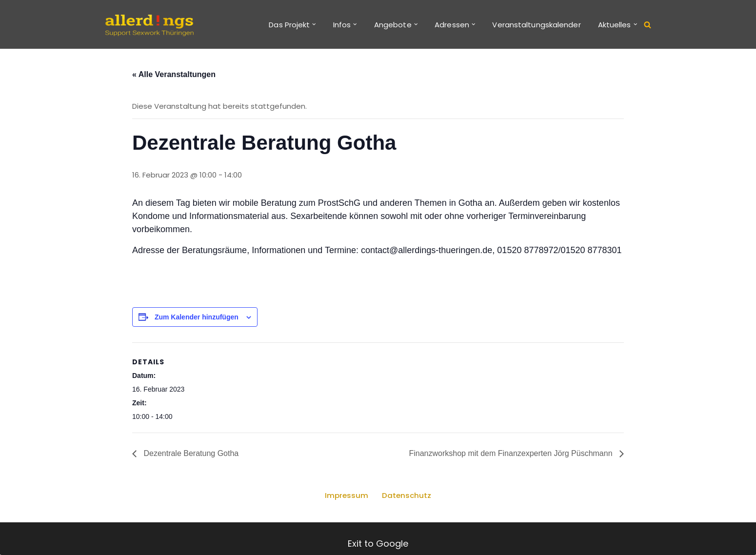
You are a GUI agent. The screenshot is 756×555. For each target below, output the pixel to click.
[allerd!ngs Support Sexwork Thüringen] (149, 24)
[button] (314, 24)
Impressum (347, 496)
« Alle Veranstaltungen (174, 74)
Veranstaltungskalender (536, 25)
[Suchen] (647, 25)
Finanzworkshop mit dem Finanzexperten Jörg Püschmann (512, 454)
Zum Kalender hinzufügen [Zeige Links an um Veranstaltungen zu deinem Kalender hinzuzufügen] (197, 317)
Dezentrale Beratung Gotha (190, 454)
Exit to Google (378, 544)
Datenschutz (407, 496)
